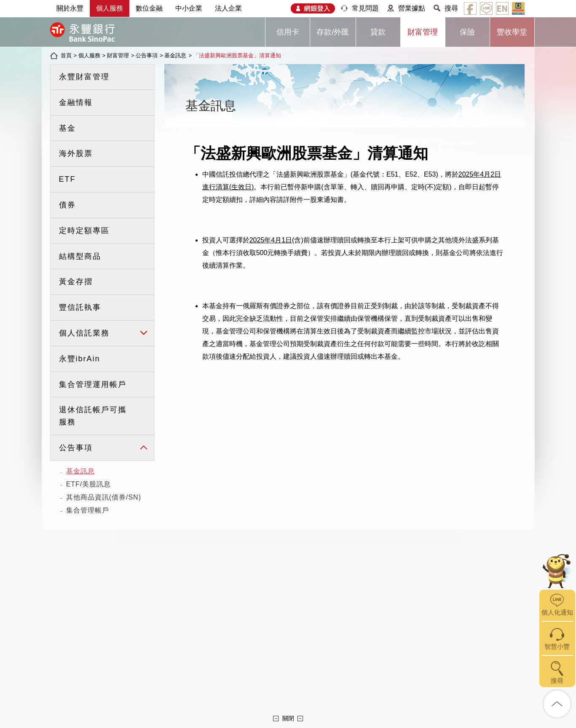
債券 (67, 205)
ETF (67, 179)
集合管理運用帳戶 (93, 384)
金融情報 (76, 102)
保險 (467, 32)
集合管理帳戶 (88, 510)
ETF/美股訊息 (89, 484)
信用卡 (288, 32)
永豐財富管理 (84, 77)
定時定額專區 (84, 231)
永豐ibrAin (80, 359)
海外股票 (76, 153)
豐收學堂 (512, 32)
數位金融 (149, 8)
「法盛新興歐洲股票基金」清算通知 (237, 55)
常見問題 (365, 8)
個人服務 (110, 8)
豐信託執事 (80, 307)
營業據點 (412, 8)
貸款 (378, 32)
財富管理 (423, 32)
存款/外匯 (333, 32)
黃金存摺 (76, 282)
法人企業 (228, 8)
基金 (67, 128)
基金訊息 (175, 55)
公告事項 (147, 55)
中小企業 (189, 8)
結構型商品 (80, 256)
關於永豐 (70, 8)
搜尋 (451, 8)
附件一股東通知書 (317, 200)
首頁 (66, 55)
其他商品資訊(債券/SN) (104, 497)
